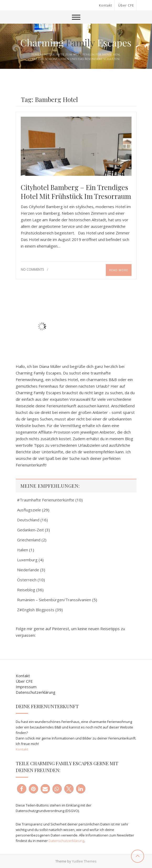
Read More (119, 270)
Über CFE (126, 5)
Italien (23, 550)
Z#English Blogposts (36, 610)
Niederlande (28, 570)
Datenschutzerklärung (36, 692)
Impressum (26, 687)
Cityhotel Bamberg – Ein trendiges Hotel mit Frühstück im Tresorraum (76, 192)
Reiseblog (26, 590)
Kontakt (106, 5)
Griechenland (29, 540)
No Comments (32, 269)
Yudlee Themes (84, 861)
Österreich (27, 580)
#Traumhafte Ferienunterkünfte (46, 500)
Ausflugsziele (29, 510)
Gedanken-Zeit (30, 530)
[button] (22, 789)
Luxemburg (27, 560)
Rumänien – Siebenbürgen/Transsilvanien (54, 600)
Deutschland (28, 520)
